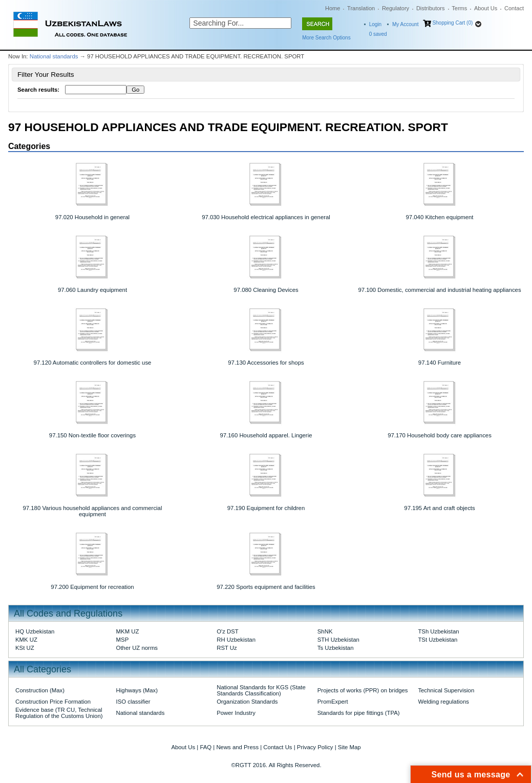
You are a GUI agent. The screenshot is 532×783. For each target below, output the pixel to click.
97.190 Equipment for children (266, 508)
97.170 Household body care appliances (440, 435)
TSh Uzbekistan (438, 631)
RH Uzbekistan (236, 640)
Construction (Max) (40, 690)
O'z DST (228, 631)
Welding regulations (443, 702)
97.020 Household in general (92, 217)
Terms (459, 8)
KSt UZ (25, 648)
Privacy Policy (315, 747)
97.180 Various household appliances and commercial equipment (92, 511)
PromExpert (333, 702)
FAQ (206, 747)
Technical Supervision (446, 690)
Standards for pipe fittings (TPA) (359, 713)
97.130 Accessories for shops (266, 363)
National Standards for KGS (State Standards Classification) (261, 690)
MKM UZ (128, 631)
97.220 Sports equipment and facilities (266, 587)
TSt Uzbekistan (438, 640)
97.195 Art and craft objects (439, 508)
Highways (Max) (137, 690)
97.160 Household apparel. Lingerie (266, 435)
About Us (486, 8)
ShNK (325, 631)
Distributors (431, 8)
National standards (54, 56)
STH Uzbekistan (338, 640)
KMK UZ (26, 640)
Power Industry (236, 713)
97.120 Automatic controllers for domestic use (93, 363)
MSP (123, 640)
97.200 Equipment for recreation (92, 587)
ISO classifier (133, 702)
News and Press (237, 747)
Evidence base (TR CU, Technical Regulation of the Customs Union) (59, 713)
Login (375, 24)
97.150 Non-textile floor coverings (92, 435)
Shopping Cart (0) (452, 23)
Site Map (349, 747)
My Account (406, 24)
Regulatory (396, 8)
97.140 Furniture (440, 363)
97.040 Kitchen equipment (440, 217)
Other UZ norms (137, 648)
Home (333, 8)
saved (378, 34)
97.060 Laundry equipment (92, 290)
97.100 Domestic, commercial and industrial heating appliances (439, 290)
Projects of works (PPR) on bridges (363, 690)
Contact (514, 8)
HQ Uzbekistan (35, 631)
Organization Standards (247, 702)
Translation (361, 8)
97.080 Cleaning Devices (266, 290)
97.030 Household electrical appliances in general (266, 217)
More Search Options (326, 38)
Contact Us (278, 747)
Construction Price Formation (53, 702)
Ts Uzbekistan (336, 648)
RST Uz (227, 648)
